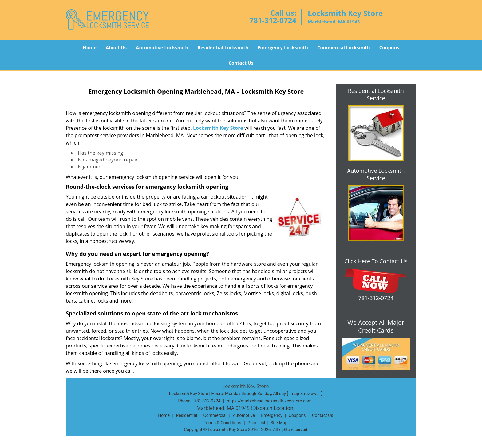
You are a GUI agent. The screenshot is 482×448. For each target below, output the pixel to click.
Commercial (215, 415)
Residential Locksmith (223, 47)
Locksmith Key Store (218, 128)
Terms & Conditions (223, 423)
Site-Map (279, 423)
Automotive (244, 415)
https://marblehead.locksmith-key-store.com (269, 401)
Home (89, 47)
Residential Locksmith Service (376, 94)
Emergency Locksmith (283, 47)
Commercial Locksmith (344, 47)
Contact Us (241, 63)
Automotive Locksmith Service (376, 174)
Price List (256, 423)
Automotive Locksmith (162, 47)
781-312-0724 (273, 20)
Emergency (272, 415)
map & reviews (305, 394)
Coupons (389, 47)
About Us (116, 47)
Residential (186, 415)
